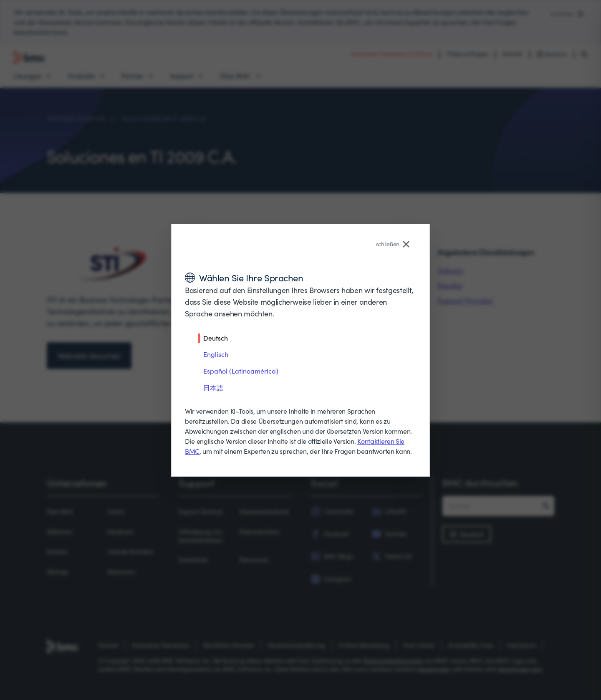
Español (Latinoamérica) (241, 371)
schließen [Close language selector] (393, 244)
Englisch (216, 354)
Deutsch (216, 338)
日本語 (213, 388)
